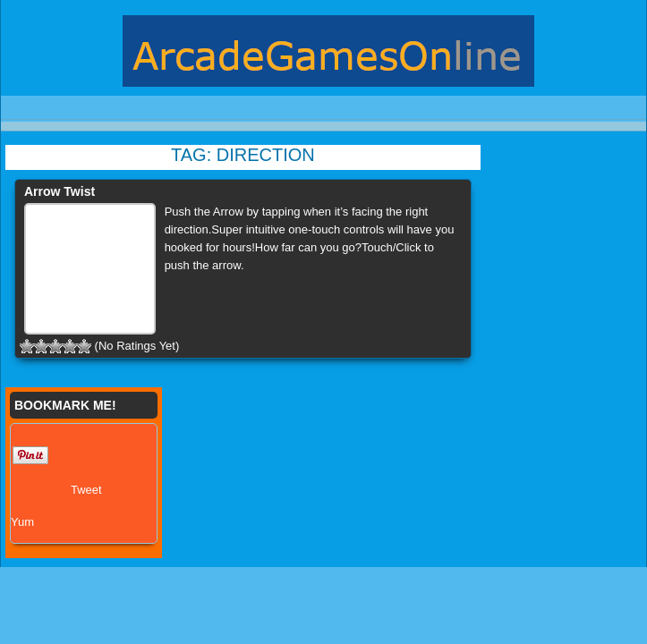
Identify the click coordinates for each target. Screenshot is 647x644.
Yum (22, 522)
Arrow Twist (60, 191)
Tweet (86, 490)
